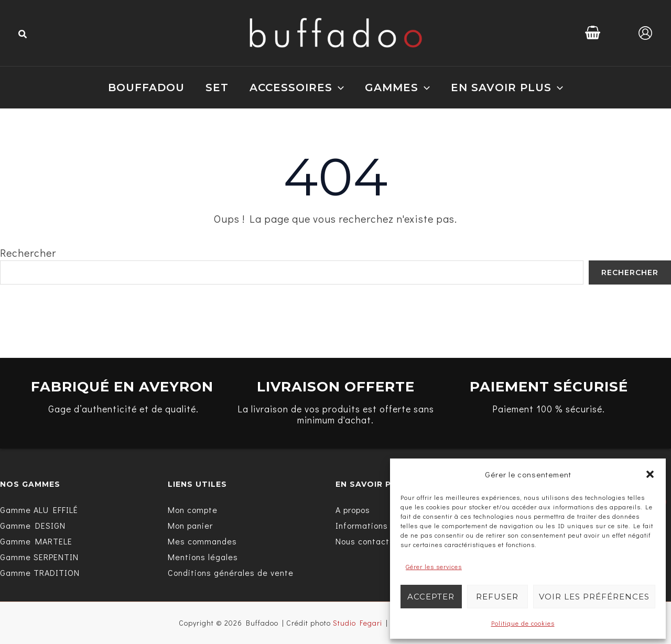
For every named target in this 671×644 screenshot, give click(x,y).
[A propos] (353, 510)
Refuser (497, 597)
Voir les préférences (594, 597)
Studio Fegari (358, 623)
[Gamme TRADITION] (40, 573)
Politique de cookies (523, 623)
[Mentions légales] (203, 557)
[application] (338, 88)
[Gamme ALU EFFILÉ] (39, 510)
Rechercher (28, 253)
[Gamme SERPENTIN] (39, 557)
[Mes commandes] (202, 541)
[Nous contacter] (367, 541)
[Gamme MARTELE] (36, 541)
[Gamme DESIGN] (33, 526)
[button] (650, 474)
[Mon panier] (190, 526)
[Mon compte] (193, 510)
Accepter (431, 597)
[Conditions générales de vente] (231, 573)
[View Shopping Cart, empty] (593, 33)
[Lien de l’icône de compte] (645, 33)
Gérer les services (434, 566)
